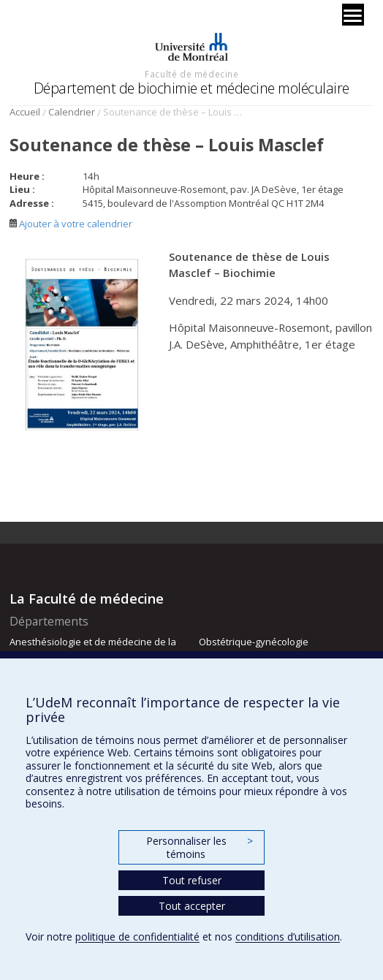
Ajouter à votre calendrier (71, 224)
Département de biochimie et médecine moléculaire (191, 88)
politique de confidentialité (137, 937)
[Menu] (353, 15)
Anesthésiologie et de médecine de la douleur (93, 648)
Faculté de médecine (191, 74)
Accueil (25, 112)
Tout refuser (192, 880)
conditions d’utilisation (288, 937)
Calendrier (72, 112)
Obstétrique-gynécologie (254, 642)
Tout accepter (192, 906)
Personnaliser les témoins (200, 847)
